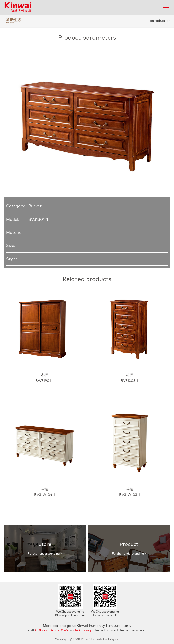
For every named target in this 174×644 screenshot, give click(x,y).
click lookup (83, 630)
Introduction (160, 21)
